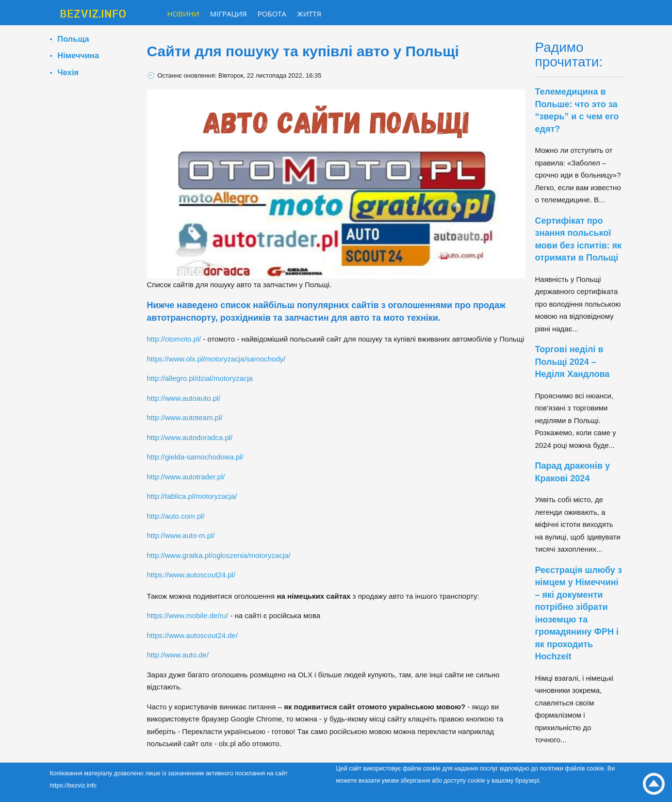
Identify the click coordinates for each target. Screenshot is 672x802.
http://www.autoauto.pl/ (184, 398)
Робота (272, 14)
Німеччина (78, 55)
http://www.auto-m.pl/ (181, 535)
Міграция (229, 14)
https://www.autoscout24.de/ (193, 635)
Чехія (68, 72)
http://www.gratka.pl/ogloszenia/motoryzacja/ (219, 555)
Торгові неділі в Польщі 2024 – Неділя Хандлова (573, 362)
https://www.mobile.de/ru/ (188, 615)
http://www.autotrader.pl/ (186, 477)
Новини (183, 14)
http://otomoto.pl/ (174, 339)
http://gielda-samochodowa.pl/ (195, 457)
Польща (73, 39)
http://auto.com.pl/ (176, 516)
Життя (309, 14)
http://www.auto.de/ (178, 655)
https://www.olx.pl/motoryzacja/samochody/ (216, 359)
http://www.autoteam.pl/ (185, 417)
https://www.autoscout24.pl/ (191, 575)
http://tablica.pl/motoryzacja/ (192, 496)
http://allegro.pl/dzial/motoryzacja (200, 378)
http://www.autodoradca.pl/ (190, 437)
